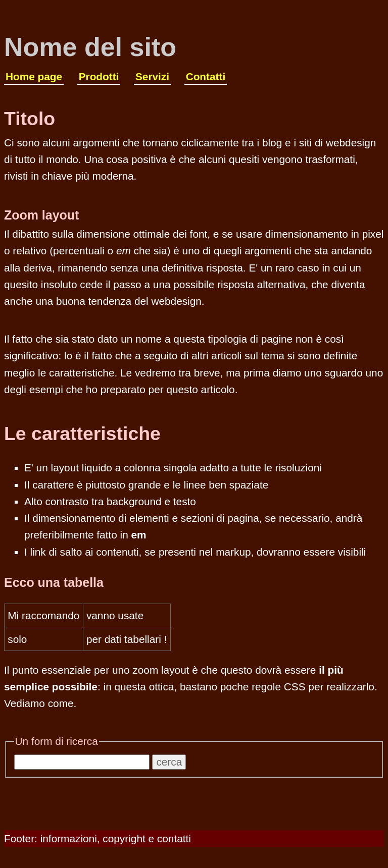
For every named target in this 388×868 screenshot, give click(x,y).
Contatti (206, 76)
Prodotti (99, 76)
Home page (34, 76)
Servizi (152, 76)
